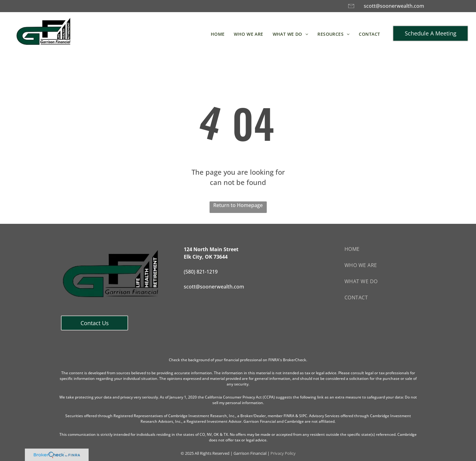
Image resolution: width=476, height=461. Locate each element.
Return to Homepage (238, 205)
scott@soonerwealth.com (394, 6)
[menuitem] (218, 34)
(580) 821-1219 (201, 272)
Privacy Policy (283, 453)
